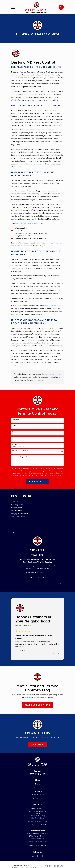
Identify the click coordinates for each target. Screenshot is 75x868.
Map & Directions (38, 818)
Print (45, 577)
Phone (14, 432)
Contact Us (38, 798)
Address (15, 444)
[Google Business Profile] (33, 856)
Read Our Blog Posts (37, 705)
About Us (37, 788)
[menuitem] (37, 502)
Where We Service (38, 795)
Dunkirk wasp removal (52, 374)
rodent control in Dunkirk (53, 306)
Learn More (37, 744)
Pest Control (38, 791)
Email (14, 438)
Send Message (37, 482)
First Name (16, 420)
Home (37, 784)
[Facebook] (37, 856)
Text (30, 577)
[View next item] (59, 654)
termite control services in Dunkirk (26, 224)
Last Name (16, 426)
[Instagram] (42, 856)
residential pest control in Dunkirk (28, 164)
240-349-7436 (37, 774)
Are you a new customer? (20, 451)
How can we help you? (19, 457)
